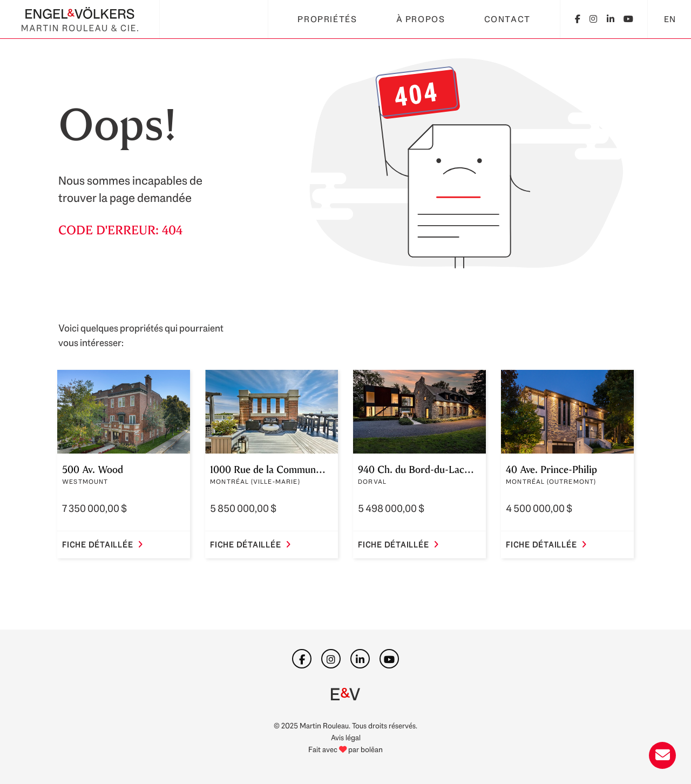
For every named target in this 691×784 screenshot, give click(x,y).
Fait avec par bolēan (345, 749)
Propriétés (327, 19)
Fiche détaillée (103, 545)
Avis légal (346, 737)
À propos (421, 19)
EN (670, 19)
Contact (507, 19)
